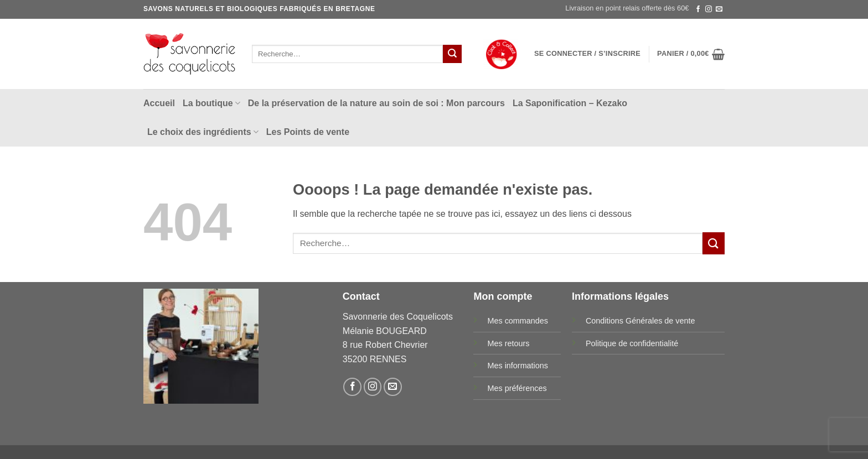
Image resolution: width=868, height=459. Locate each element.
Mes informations (518, 366)
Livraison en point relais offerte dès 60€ (627, 8)
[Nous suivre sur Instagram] (709, 9)
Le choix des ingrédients (203, 132)
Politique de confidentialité (632, 343)
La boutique (211, 103)
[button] (587, 54)
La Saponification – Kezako (570, 103)
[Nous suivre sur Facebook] (698, 9)
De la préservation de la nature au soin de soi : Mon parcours (376, 103)
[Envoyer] (452, 54)
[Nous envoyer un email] (719, 9)
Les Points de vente (308, 132)
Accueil (159, 103)
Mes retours (508, 343)
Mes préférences (517, 388)
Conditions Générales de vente (640, 321)
